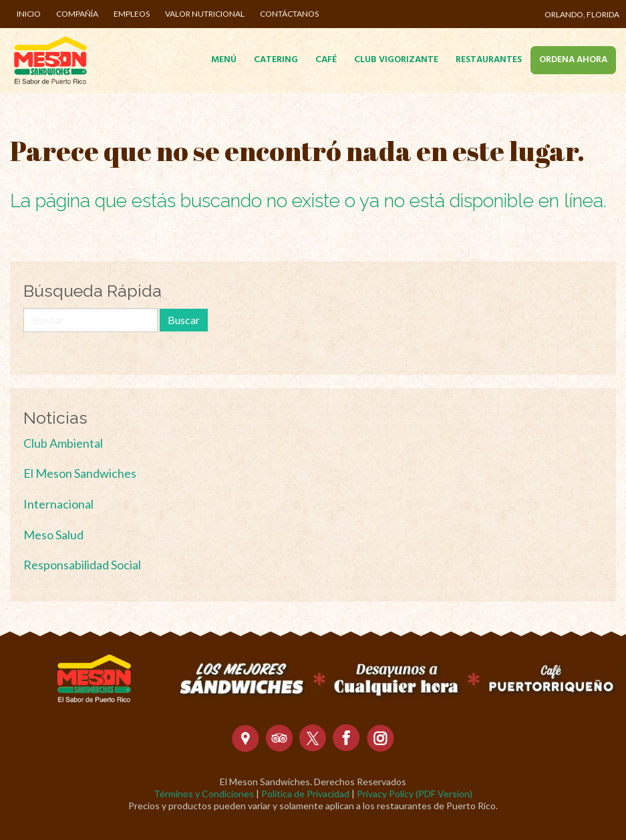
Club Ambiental (63, 443)
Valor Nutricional (205, 14)
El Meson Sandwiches (80, 473)
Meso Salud (53, 535)
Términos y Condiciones (204, 794)
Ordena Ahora (573, 60)
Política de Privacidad (305, 794)
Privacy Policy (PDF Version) (415, 794)
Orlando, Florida (582, 14)
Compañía (77, 14)
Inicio (29, 14)
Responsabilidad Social (82, 565)
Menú (224, 60)
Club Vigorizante (396, 60)
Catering (276, 60)
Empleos (132, 14)
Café (326, 60)
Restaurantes (489, 60)
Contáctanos (289, 14)
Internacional (58, 504)
